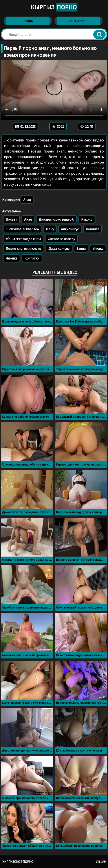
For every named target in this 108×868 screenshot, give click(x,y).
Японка (12, 258)
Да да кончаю (59, 248)
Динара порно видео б (56, 219)
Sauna (81, 248)
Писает (11, 219)
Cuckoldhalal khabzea (22, 229)
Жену (50, 229)
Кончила (92, 229)
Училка (98, 248)
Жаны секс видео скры (23, 239)
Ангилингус (70, 229)
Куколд (87, 219)
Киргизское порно (18, 862)
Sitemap (101, 862)
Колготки (32, 258)
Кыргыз (54, 7)
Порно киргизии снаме (24, 248)
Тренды (28, 21)
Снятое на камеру (61, 239)
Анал (27, 200)
